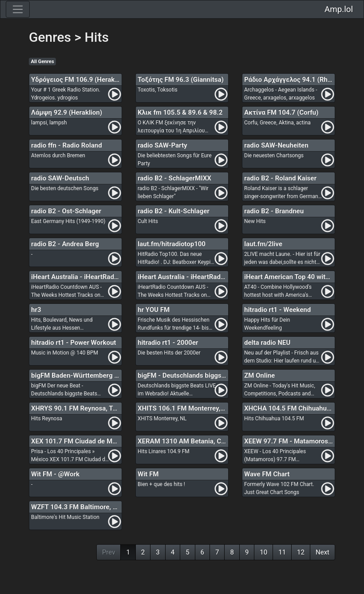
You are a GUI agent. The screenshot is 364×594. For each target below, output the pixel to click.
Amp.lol (339, 9)
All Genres (43, 62)
